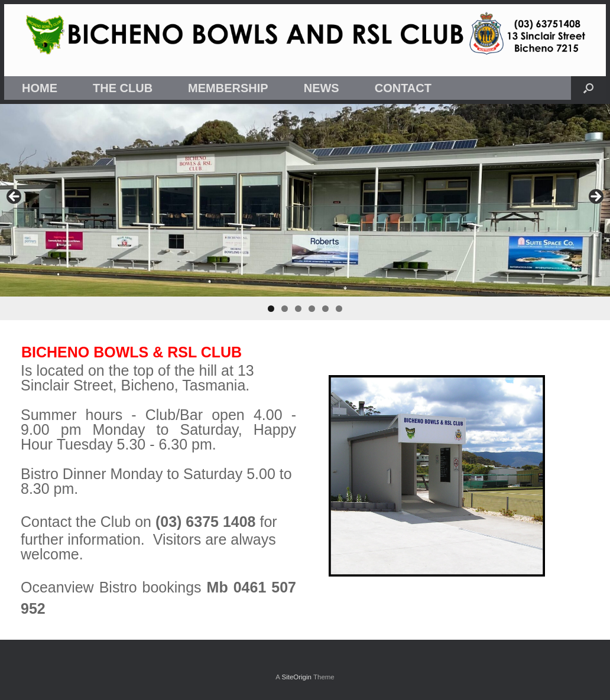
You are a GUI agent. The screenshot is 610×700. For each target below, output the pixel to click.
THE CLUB (123, 88)
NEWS (322, 88)
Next (595, 197)
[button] (588, 88)
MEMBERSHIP (228, 88)
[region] (305, 212)
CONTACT (403, 88)
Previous (15, 197)
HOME (40, 88)
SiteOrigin (296, 677)
